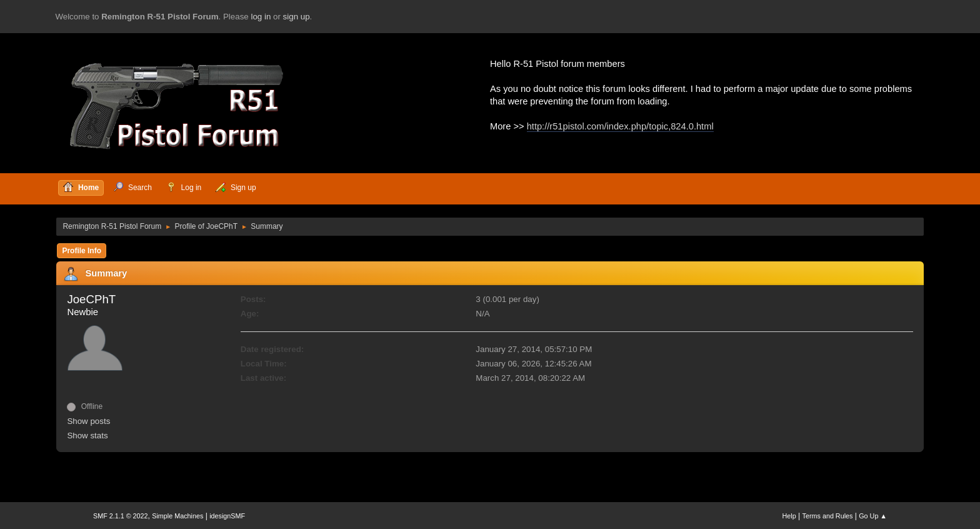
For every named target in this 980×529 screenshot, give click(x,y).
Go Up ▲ (873, 516)
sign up (297, 17)
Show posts (88, 421)
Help (789, 516)
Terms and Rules (828, 516)
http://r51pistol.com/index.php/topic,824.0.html (620, 126)
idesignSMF (227, 516)
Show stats (87, 436)
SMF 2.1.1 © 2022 (121, 516)
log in (261, 17)
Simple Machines (177, 516)
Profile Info (82, 251)
